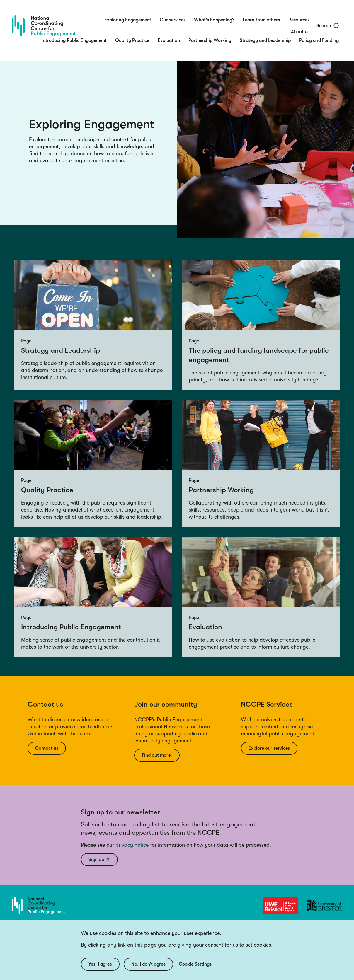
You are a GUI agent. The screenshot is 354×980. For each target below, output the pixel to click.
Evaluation (169, 40)
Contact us (47, 748)
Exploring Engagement (128, 20)
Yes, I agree (100, 964)
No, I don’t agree (148, 964)
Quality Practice (132, 40)
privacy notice (132, 845)
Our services (173, 20)
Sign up (99, 859)
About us (300, 32)
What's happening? (214, 20)
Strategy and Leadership (265, 40)
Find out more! (157, 755)
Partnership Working (210, 40)
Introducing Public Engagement (74, 40)
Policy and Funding (319, 40)
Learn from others (261, 20)
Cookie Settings (195, 964)
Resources (299, 20)
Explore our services (269, 748)
